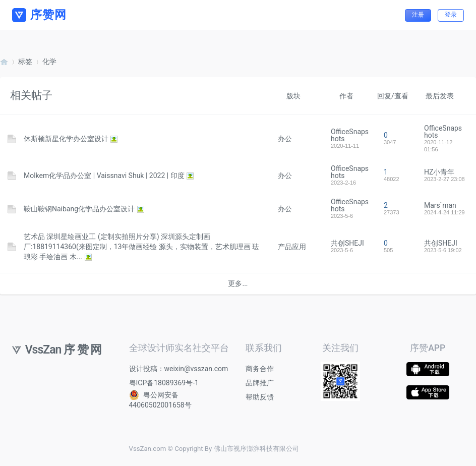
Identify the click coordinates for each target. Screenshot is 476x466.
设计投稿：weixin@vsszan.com (179, 369)
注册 (418, 15)
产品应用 (292, 247)
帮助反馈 (260, 397)
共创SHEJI (347, 243)
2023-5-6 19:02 (443, 250)
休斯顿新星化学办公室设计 (66, 139)
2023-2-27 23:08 (444, 179)
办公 (285, 139)
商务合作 (260, 369)
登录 (451, 15)
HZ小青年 (439, 172)
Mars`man (440, 205)
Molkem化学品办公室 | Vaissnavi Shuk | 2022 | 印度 (104, 176)
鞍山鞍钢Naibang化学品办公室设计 (79, 209)
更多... (238, 283)
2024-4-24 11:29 (444, 212)
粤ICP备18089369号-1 (164, 383)
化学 (49, 62)
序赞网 (4, 62)
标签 (25, 62)
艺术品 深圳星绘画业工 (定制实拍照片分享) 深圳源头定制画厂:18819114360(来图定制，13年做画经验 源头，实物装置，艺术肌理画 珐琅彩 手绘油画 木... (141, 247)
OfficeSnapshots (350, 135)
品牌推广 (260, 383)
